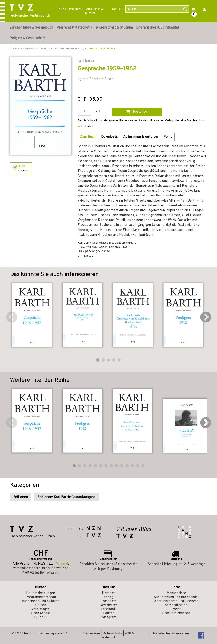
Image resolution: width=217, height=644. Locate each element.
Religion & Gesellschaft (27, 38)
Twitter (108, 613)
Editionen (21, 497)
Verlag (108, 597)
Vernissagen (41, 609)
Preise (176, 609)
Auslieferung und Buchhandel (176, 597)
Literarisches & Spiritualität (158, 28)
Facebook (108, 609)
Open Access (41, 613)
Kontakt (117, 9)
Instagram (108, 618)
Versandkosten (176, 605)
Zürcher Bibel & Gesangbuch (31, 28)
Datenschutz (112, 634)
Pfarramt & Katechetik (74, 28)
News (62, 9)
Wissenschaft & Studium (114, 28)
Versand (62, 564)
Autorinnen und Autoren (41, 601)
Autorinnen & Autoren (94, 11)
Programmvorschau (41, 597)
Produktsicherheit (176, 613)
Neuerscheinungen (41, 593)
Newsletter (108, 605)
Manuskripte (176, 593)
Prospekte (76, 9)
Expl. (97, 112)
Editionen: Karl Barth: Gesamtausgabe (66, 497)
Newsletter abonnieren (168, 634)
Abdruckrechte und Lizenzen (176, 601)
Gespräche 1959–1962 (102, 49)
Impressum (91, 634)
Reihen (41, 605)
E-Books (41, 618)
